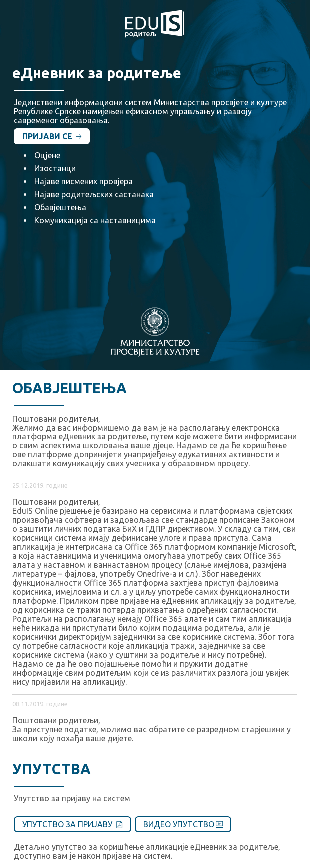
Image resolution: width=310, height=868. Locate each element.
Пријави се (52, 136)
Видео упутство (183, 824)
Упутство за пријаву (73, 824)
